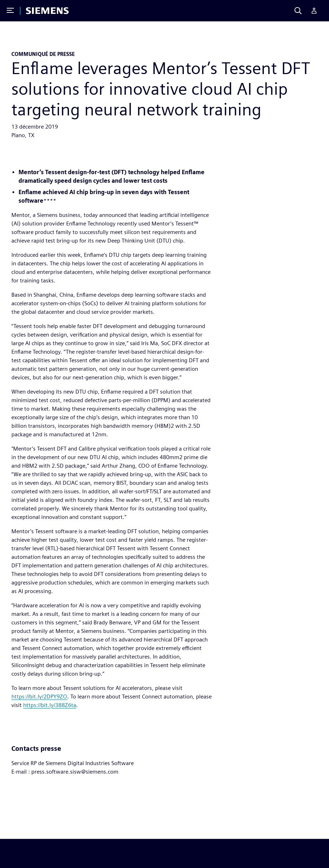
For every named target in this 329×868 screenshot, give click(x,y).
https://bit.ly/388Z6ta (50, 705)
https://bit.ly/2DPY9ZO (39, 697)
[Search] (298, 11)
